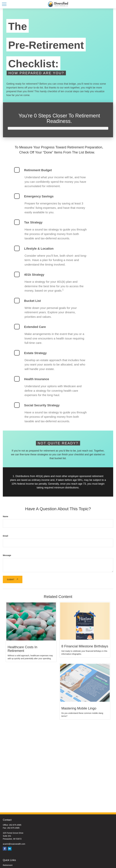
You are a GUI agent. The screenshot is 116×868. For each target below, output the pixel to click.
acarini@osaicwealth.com (14, 844)
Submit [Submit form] (11, 580)
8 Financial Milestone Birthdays (85, 646)
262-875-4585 (15, 825)
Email (5, 536)
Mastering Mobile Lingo (79, 708)
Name (5, 516)
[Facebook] (5, 849)
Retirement (8, 865)
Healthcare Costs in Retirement (22, 649)
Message (7, 555)
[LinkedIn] (10, 849)
